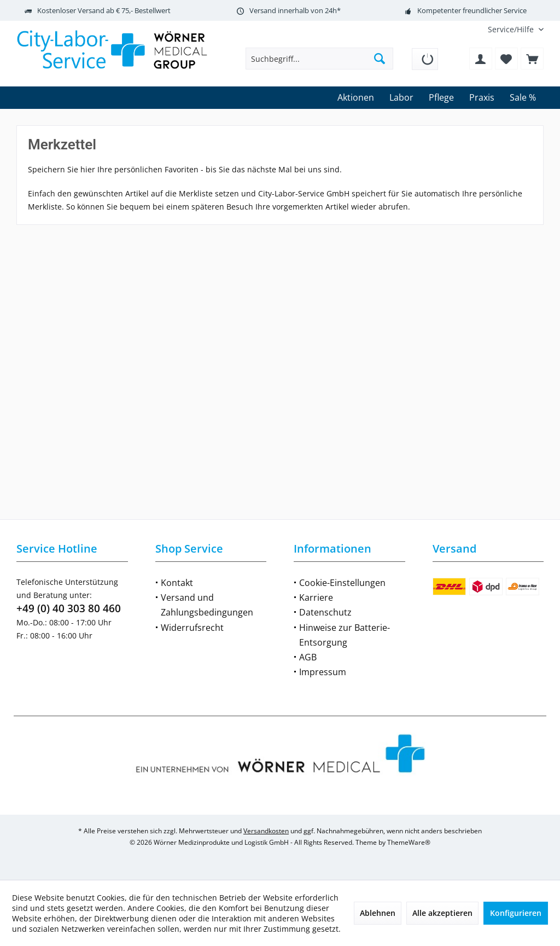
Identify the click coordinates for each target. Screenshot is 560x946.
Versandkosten (266, 831)
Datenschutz (325, 612)
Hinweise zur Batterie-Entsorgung (345, 635)
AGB (308, 657)
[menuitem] (512, 29)
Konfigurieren (516, 913)
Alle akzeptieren (442, 913)
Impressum (323, 672)
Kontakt (177, 583)
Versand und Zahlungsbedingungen (207, 605)
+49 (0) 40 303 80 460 (69, 608)
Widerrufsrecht (192, 628)
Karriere (316, 597)
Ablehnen (378, 913)
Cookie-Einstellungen (342, 583)
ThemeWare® (409, 842)
